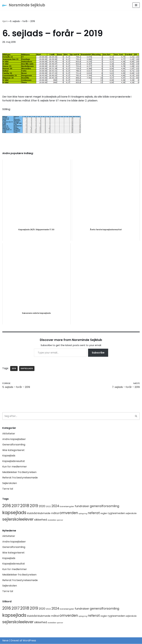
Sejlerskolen (10, 483)
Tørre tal (8, 489)
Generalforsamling (14, 445)
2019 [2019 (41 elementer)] (34, 506)
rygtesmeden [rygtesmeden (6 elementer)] (116, 513)
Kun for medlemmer (15, 467)
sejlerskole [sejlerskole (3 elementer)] (131, 513)
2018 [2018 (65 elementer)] (25, 506)
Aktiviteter (9, 434)
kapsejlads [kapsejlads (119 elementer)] (14, 513)
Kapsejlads (9, 456)
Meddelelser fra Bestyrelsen (19, 472)
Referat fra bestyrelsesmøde (20, 478)
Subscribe (98, 353)
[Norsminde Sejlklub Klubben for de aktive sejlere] (24, 5)
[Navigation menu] (136, 5)
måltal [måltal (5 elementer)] (55, 513)
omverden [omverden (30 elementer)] (69, 513)
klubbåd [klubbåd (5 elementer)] (32, 513)
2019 (14, 369)
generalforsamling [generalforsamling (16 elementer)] (105, 506)
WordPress (29, 641)
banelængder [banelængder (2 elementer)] (67, 506)
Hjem (5, 21)
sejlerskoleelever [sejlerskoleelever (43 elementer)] (18, 519)
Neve (5, 641)
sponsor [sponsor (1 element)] (60, 520)
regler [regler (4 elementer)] (104, 513)
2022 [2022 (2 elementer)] (48, 506)
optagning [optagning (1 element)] (83, 514)
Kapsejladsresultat (14, 461)
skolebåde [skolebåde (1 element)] (52, 520)
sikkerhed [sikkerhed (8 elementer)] (41, 520)
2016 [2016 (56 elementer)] (7, 506)
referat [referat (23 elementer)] (94, 513)
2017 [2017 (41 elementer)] (16, 506)
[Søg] (68, 416)
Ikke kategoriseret (13, 450)
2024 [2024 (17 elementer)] (55, 506)
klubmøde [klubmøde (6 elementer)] (44, 513)
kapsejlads (27, 369)
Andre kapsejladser (14, 439)
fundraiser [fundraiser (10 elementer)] (82, 506)
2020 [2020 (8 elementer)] (42, 506)
